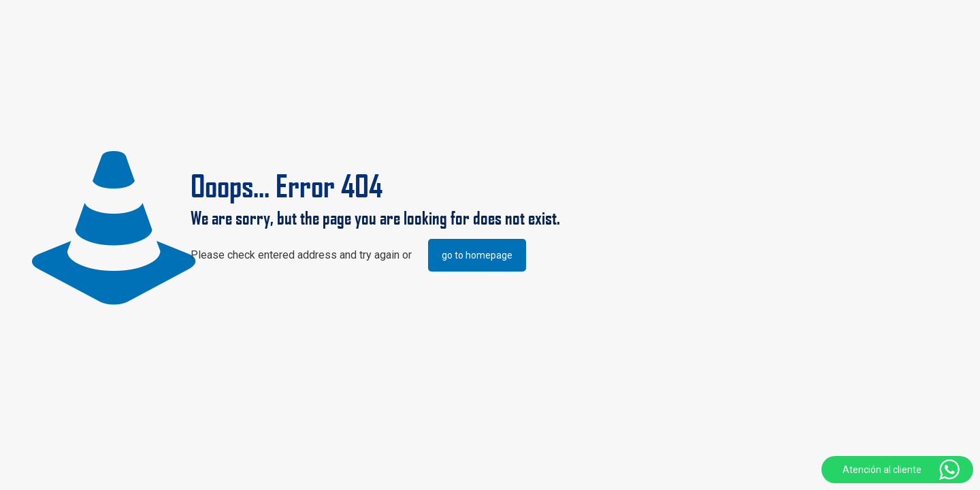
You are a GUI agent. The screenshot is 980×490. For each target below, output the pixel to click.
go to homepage (477, 255)
